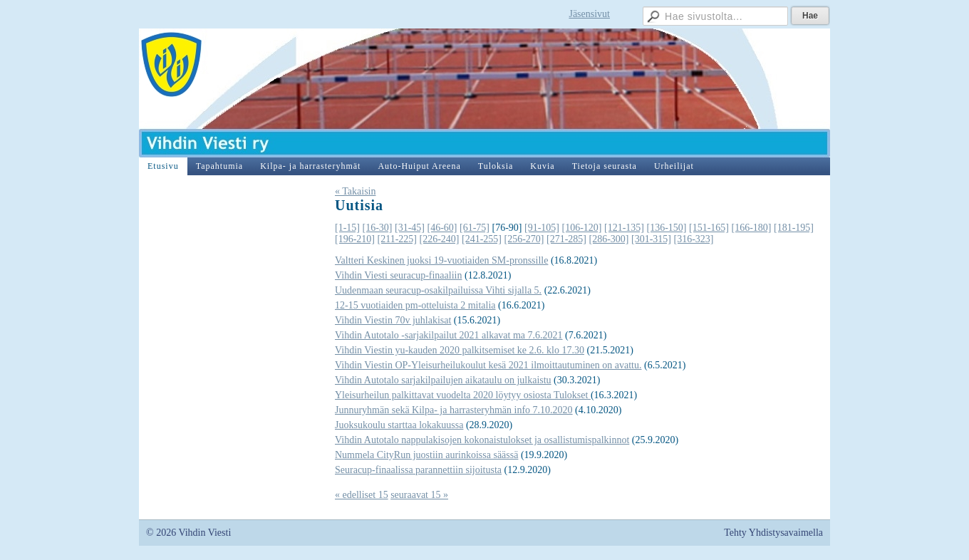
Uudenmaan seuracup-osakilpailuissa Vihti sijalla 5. (438, 290)
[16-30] (378, 228)
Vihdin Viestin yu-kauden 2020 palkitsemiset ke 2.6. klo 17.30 (460, 350)
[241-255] (482, 239)
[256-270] (524, 239)
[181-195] (794, 228)
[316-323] (693, 239)
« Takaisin (355, 191)
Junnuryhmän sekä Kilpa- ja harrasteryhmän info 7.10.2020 (454, 410)
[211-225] (397, 239)
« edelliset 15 (362, 495)
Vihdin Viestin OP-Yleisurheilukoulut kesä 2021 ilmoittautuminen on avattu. (488, 365)
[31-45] (410, 228)
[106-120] (582, 228)
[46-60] (442, 228)
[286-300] (608, 239)
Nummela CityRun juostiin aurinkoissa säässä (426, 455)
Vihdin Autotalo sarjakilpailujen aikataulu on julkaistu (443, 380)
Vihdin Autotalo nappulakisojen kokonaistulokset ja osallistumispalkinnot (482, 440)
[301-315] (651, 239)
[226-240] (439, 239)
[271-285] (566, 239)
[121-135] (624, 228)
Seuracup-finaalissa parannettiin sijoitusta (418, 470)
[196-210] (355, 239)
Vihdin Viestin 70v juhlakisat (393, 320)
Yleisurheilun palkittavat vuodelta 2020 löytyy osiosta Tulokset (463, 395)
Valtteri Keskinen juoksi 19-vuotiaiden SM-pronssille (441, 260)
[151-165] (709, 228)
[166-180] (752, 228)
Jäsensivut (589, 14)
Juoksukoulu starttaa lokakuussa (399, 425)
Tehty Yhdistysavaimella (773, 533)
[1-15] (347, 228)
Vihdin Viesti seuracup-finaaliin (398, 275)
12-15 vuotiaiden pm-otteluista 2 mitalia (415, 305)
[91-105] (542, 228)
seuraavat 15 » (419, 495)
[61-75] (475, 228)
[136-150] (667, 228)
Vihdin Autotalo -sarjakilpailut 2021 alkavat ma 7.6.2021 (449, 335)
